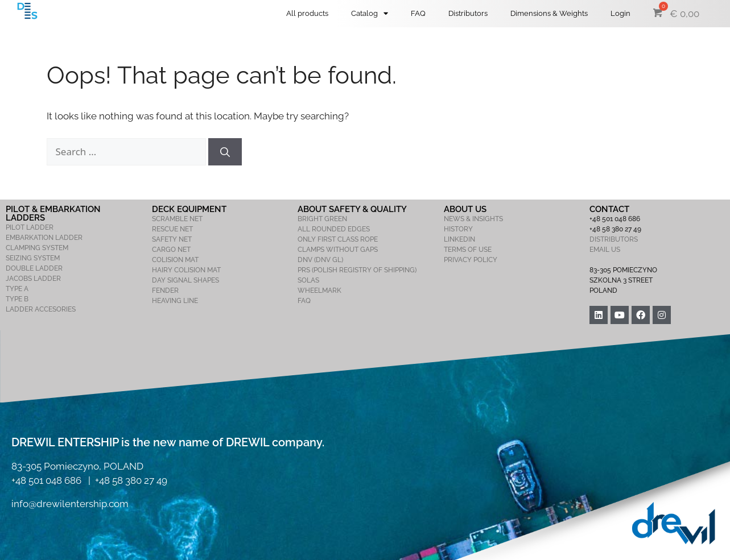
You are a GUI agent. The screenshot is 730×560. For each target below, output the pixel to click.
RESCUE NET (172, 229)
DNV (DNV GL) (320, 260)
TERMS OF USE (468, 250)
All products (307, 13)
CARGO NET (171, 250)
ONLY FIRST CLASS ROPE (338, 239)
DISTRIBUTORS (614, 239)
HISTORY (458, 229)
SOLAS (308, 280)
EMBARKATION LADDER (44, 238)
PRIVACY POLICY (471, 260)
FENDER (165, 291)
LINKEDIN (459, 239)
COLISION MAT (175, 260)
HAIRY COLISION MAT (186, 270)
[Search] (225, 152)
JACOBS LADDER (33, 279)
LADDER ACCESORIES (41, 309)
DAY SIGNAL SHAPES (185, 280)
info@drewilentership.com (70, 504)
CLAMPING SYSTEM (37, 248)
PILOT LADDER (30, 227)
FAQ (418, 13)
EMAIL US (605, 250)
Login (620, 13)
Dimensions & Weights (549, 13)
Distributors (468, 13)
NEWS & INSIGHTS (473, 219)
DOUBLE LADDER (34, 268)
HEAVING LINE (175, 301)
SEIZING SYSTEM (33, 258)
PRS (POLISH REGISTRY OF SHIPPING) (357, 270)
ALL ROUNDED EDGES (334, 229)
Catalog (370, 13)
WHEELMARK (319, 291)
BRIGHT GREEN (322, 219)
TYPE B (17, 299)
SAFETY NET (172, 239)
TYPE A (17, 289)
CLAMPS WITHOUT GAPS (338, 250)
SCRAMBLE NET (177, 219)
